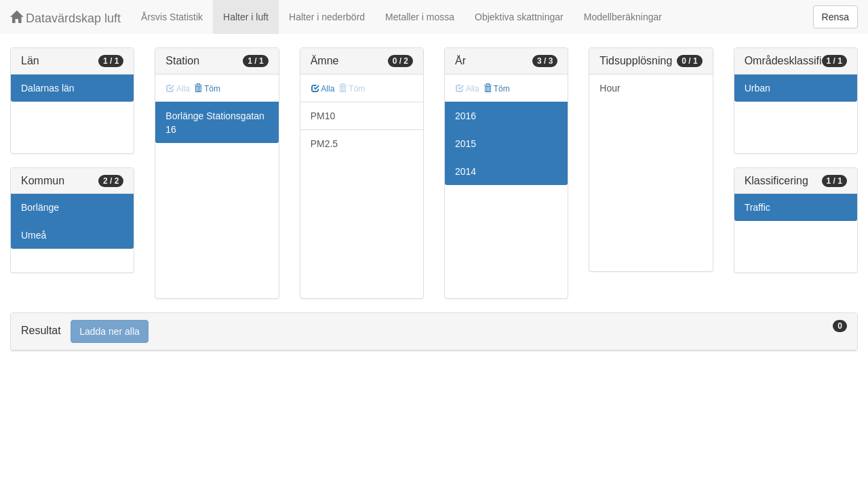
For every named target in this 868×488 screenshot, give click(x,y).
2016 (466, 116)
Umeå (34, 235)
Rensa (835, 17)
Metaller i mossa (420, 17)
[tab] (434, 332)
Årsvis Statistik (172, 17)
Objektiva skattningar (519, 17)
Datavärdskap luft (65, 18)
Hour (610, 88)
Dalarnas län (48, 88)
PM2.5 (324, 144)
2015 (466, 144)
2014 (466, 171)
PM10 (323, 116)
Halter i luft (246, 17)
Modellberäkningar (623, 17)
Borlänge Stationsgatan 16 (215, 123)
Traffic (757, 207)
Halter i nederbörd (327, 17)
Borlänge (40, 207)
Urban (757, 88)
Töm (207, 89)
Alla (323, 89)
